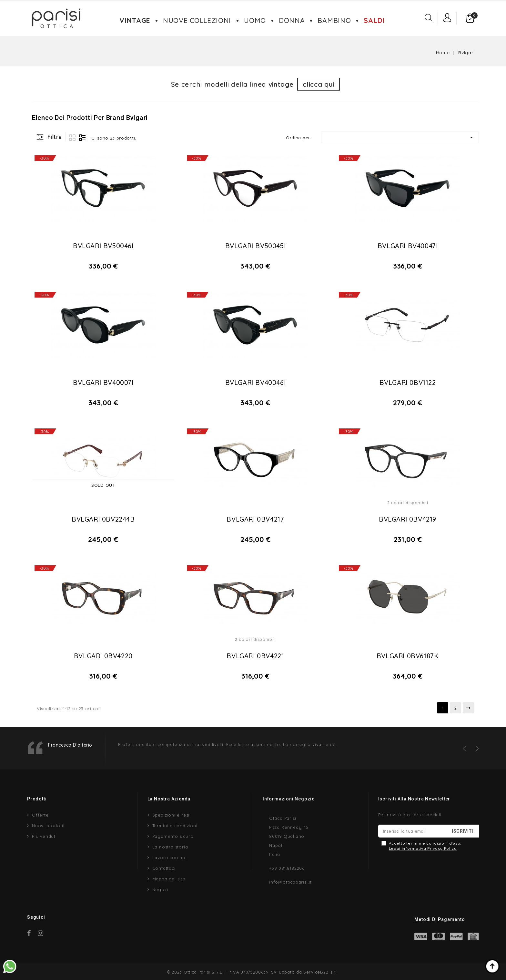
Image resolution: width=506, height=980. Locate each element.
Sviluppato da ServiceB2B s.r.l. (305, 972)
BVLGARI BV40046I (256, 382)
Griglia (72, 138)
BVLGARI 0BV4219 (408, 519)
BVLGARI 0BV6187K (408, 656)
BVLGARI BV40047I (408, 246)
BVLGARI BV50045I (256, 246)
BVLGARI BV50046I (103, 246)
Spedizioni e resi (171, 815)
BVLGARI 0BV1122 (408, 382)
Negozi (160, 889)
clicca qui (319, 84)
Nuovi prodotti (48, 826)
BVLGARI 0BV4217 (255, 519)
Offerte (40, 815)
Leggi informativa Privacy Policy (423, 848)
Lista (82, 138)
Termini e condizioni (175, 826)
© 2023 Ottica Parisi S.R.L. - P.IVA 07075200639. (218, 972)
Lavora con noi (170, 857)
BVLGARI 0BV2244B (103, 519)
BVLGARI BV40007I (103, 382)
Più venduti (44, 836)
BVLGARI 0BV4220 (103, 656)
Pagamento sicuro (173, 836)
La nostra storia (170, 847)
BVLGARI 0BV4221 (255, 656)
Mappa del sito (169, 879)
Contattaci (164, 868)
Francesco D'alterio (70, 745)
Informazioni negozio (289, 799)
